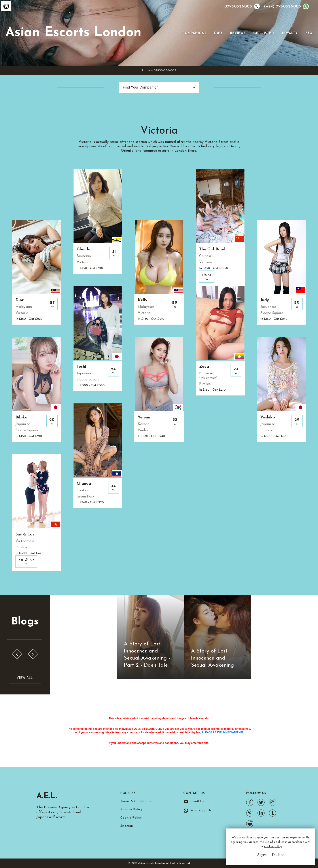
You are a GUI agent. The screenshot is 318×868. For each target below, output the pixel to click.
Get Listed (264, 33)
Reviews (238, 33)
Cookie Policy (131, 818)
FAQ (309, 33)
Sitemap (127, 826)
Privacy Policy (132, 810)
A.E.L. (47, 796)
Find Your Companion (141, 87)
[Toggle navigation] (176, 33)
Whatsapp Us (201, 810)
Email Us (197, 801)
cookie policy (273, 846)
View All (25, 678)
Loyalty (290, 33)
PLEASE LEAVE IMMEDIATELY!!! (222, 732)
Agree (262, 855)
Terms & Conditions (136, 801)
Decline (278, 855)
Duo (218, 33)
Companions (194, 33)
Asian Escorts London (73, 33)
